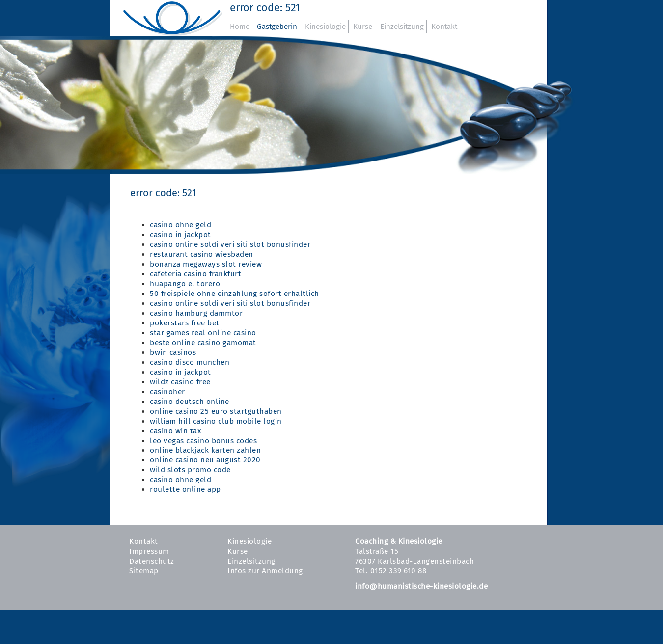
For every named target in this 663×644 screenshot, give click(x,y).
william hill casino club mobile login (216, 421)
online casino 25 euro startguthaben (216, 411)
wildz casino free (180, 382)
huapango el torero (185, 284)
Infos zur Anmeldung (265, 571)
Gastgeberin (277, 27)
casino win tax (175, 431)
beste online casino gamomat (203, 343)
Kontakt (444, 27)
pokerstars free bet (185, 323)
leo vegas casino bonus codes (203, 441)
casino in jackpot (180, 235)
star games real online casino (203, 333)
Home (240, 27)
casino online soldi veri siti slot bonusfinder (230, 244)
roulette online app (185, 489)
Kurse (363, 27)
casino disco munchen (190, 362)
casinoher (167, 392)
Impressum (149, 551)
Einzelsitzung (402, 27)
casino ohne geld (180, 225)
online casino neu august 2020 (205, 460)
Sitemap (144, 571)
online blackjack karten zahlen (205, 450)
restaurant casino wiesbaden (202, 254)
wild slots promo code (190, 470)
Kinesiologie (325, 27)
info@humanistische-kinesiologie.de (421, 586)
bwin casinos (173, 352)
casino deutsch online (190, 402)
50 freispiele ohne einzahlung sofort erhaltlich (235, 294)
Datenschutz (152, 561)
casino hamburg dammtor (196, 313)
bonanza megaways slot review (206, 264)
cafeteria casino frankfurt (195, 274)
